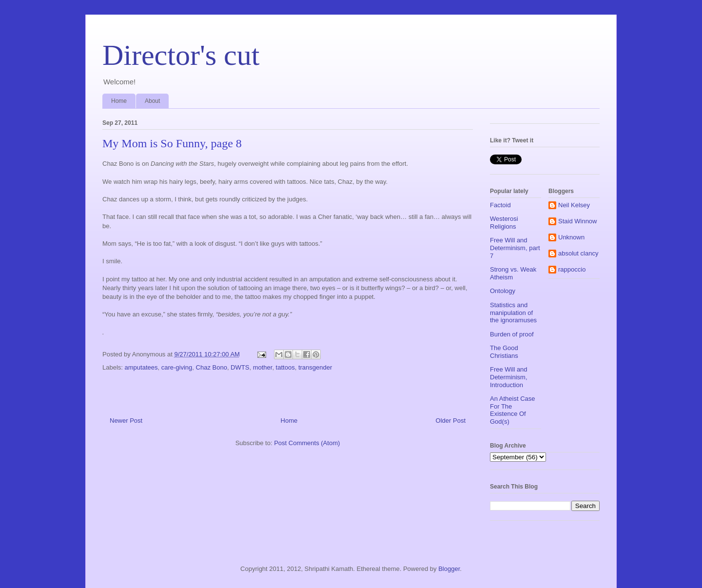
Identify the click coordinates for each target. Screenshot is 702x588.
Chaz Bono (212, 367)
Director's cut (181, 55)
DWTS (240, 367)
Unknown (571, 237)
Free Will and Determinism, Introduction (509, 377)
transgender (315, 367)
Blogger (449, 569)
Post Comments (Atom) (307, 443)
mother (263, 367)
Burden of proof (512, 334)
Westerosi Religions (504, 223)
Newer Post (126, 421)
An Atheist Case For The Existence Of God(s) (513, 410)
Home (119, 101)
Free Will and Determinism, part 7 (515, 248)
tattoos (285, 367)
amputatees (141, 367)
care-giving (177, 367)
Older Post (451, 421)
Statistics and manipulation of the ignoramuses (513, 313)
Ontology (503, 291)
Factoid (500, 205)
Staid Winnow (577, 221)
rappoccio (572, 269)
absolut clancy (578, 253)
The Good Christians (504, 352)
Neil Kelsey (574, 205)
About (152, 101)
